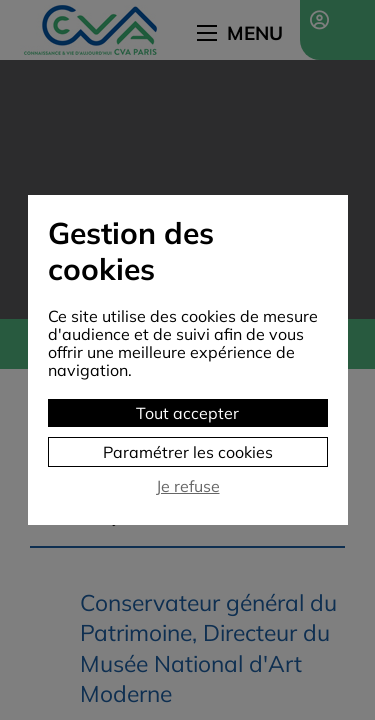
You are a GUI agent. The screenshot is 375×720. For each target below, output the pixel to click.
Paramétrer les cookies (188, 452)
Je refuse (188, 486)
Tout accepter (187, 413)
